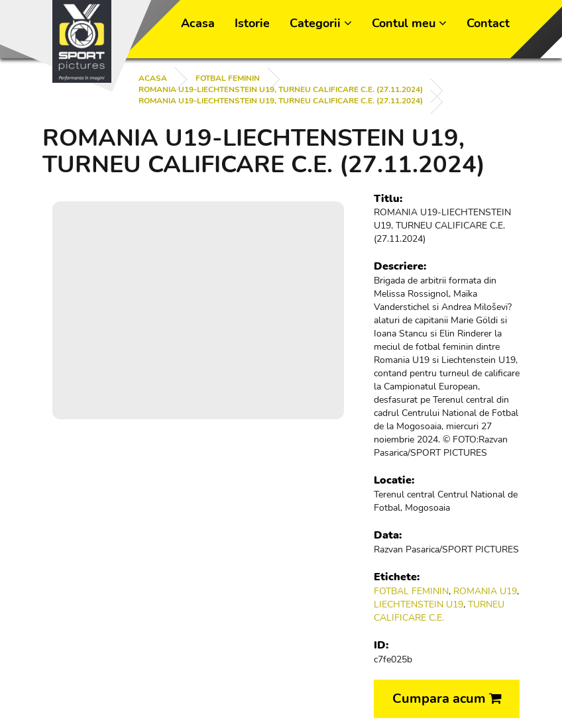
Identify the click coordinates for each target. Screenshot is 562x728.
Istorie (252, 23)
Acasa (198, 23)
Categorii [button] (321, 23)
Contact (488, 23)
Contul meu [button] (409, 23)
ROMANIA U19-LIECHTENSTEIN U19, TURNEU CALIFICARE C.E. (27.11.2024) (281, 89)
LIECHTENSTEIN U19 (419, 604)
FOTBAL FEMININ (228, 78)
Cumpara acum (447, 699)
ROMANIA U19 (485, 591)
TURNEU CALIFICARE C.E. (439, 611)
